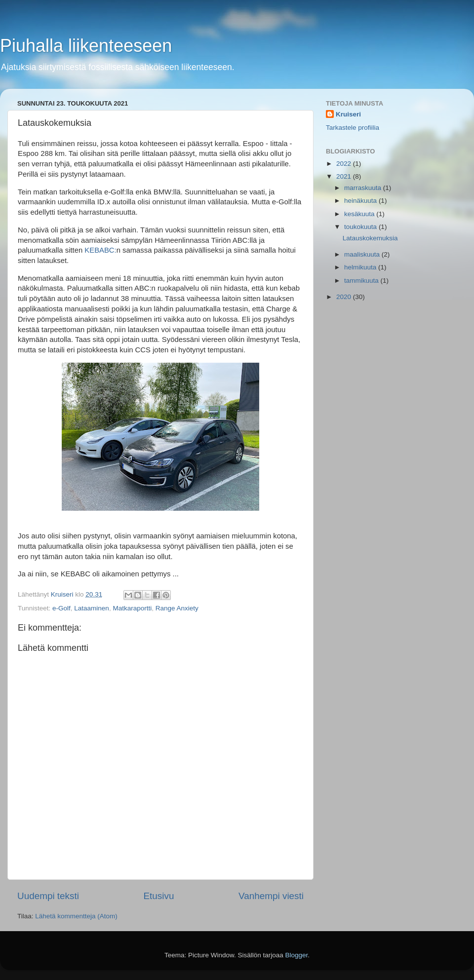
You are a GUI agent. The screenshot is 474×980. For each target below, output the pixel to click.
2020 (345, 297)
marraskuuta (364, 188)
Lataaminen (92, 608)
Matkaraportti (132, 608)
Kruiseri (348, 114)
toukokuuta (361, 227)
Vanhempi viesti (271, 896)
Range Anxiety (177, 608)
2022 (345, 164)
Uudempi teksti (48, 896)
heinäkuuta (361, 201)
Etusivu (159, 896)
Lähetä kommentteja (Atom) (76, 916)
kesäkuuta (360, 214)
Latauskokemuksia (370, 238)
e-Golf (61, 608)
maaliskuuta (363, 254)
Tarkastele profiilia (353, 128)
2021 (345, 176)
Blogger (297, 955)
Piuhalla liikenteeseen (86, 46)
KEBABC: (100, 250)
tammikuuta (362, 281)
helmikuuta (361, 267)
